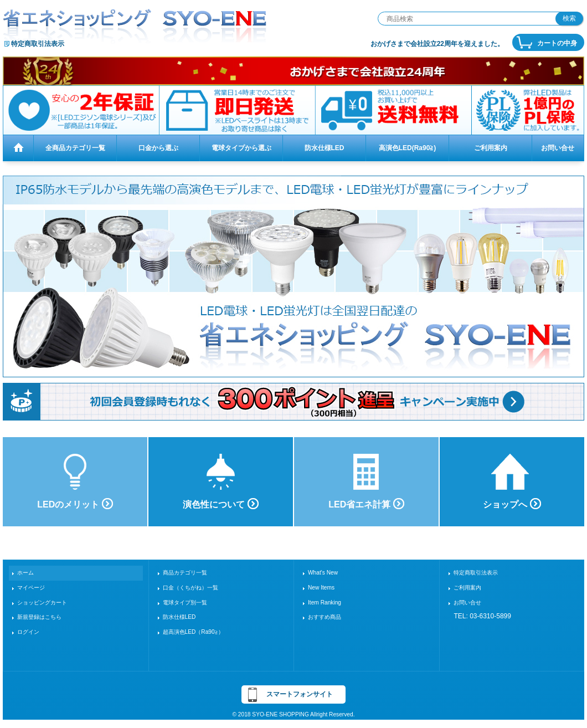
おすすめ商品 (325, 617)
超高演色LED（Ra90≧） (193, 632)
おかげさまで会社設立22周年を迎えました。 (437, 44)
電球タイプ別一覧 (185, 603)
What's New (323, 573)
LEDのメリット (75, 504)
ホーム (25, 573)
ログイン (28, 632)
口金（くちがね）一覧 (190, 588)
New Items (321, 588)
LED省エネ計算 (366, 504)
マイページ (31, 588)
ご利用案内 (467, 588)
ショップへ (512, 504)
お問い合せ (467, 603)
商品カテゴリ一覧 (185, 573)
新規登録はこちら (39, 617)
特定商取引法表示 (38, 44)
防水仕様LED (179, 617)
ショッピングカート (42, 603)
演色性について (220, 504)
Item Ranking (325, 603)
